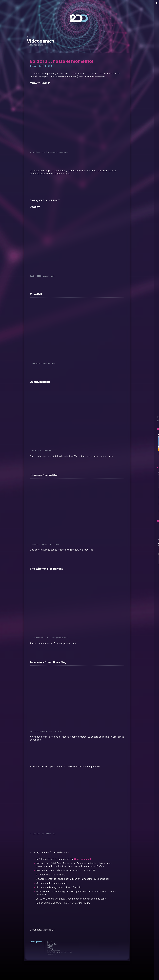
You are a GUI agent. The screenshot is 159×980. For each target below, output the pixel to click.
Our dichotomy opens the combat (59, 952)
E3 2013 (50, 946)
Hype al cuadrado (53, 950)
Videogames (41, 41)
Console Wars (52, 944)
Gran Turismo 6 (83, 859)
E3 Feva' (50, 948)
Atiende (50, 942)
